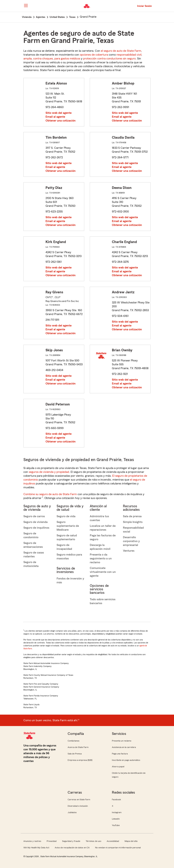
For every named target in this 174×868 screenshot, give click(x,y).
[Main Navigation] (26, 6)
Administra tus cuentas (99, 518)
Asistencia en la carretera (124, 747)
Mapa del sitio (131, 841)
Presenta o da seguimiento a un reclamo (101, 558)
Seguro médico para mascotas (69, 557)
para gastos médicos (67, 59)
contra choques (43, 59)
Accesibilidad (113, 841)
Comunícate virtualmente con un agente (103, 572)
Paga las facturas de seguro (103, 537)
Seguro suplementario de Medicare (68, 526)
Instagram (117, 812)
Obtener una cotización (61, 121)
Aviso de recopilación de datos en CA (72, 848)
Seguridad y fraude (71, 841)
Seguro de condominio (31, 535)
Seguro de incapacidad (64, 547)
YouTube (116, 825)
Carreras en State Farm (79, 800)
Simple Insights (133, 522)
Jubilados (72, 812)
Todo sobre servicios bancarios (103, 601)
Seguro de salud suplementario (67, 537)
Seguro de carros (34, 516)
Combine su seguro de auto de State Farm (50, 494)
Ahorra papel (118, 767)
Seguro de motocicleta (31, 564)
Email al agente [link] (55, 117)
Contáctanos (74, 741)
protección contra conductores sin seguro (109, 59)
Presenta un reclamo (122, 741)
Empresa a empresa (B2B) (80, 760)
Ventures (129, 551)
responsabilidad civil (129, 55)
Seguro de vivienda (35, 522)
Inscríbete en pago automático (126, 760)
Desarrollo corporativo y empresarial (131, 541)
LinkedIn (116, 819)
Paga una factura (120, 754)
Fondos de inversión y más (70, 580)
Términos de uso (93, 841)
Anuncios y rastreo (32, 841)
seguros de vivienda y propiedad (49, 472)
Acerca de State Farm (78, 747)
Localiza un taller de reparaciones (103, 528)
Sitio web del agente (59, 113)
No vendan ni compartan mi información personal (118, 848)
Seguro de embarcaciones (33, 545)
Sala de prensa (132, 516)
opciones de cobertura (94, 55)
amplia (28, 59)
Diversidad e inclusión (78, 806)
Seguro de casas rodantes (34, 555)
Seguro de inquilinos (36, 528)
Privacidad (52, 841)
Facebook (116, 800)
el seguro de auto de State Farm (121, 51)
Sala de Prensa (75, 754)
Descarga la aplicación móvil (100, 547)
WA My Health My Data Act (36, 848)
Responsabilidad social (133, 530)
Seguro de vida (66, 516)
